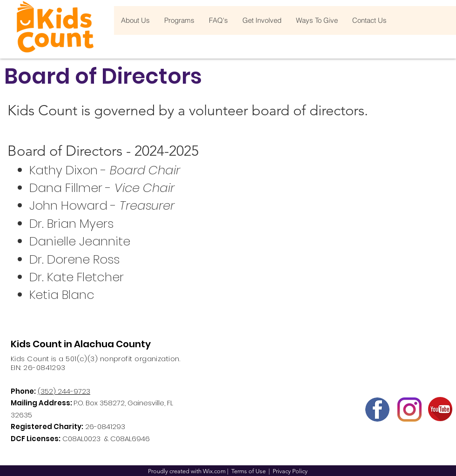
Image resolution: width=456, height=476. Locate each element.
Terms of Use (248, 471)
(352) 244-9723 (64, 391)
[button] (135, 20)
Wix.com (214, 471)
